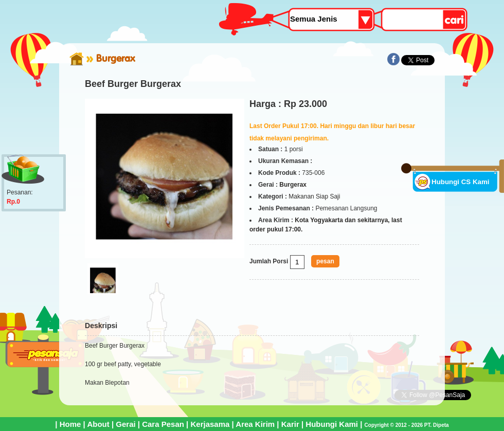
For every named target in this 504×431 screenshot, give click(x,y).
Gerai (125, 424)
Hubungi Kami (332, 424)
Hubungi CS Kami (461, 182)
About (98, 424)
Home (70, 424)
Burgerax (115, 58)
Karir (290, 424)
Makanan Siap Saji (314, 196)
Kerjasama (210, 424)
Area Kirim (255, 424)
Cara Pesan (163, 424)
